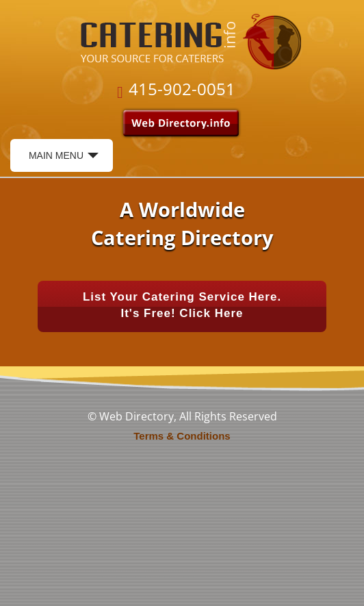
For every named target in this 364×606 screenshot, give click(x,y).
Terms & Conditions (182, 436)
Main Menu (64, 160)
